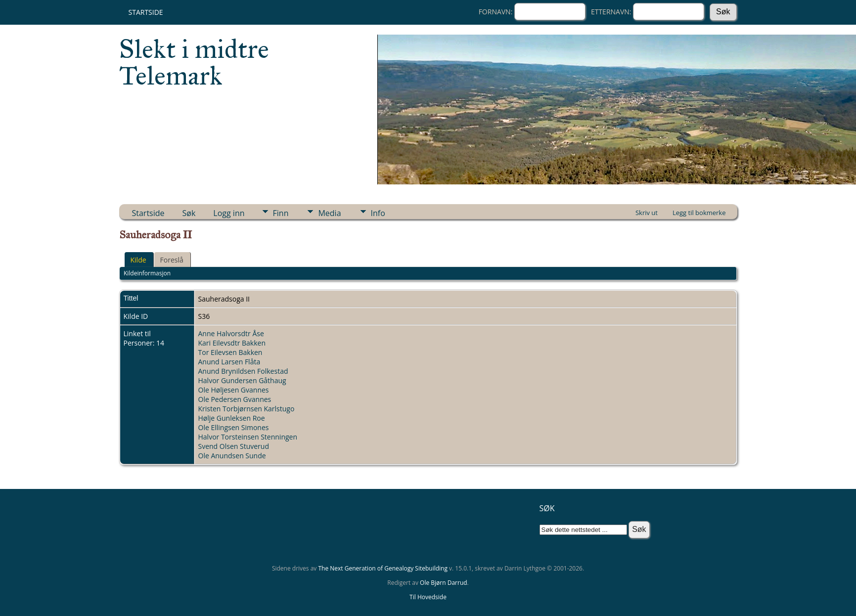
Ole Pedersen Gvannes (235, 399)
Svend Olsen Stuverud (234, 446)
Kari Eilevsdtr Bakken (232, 343)
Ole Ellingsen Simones (234, 427)
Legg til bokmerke (699, 213)
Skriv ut (647, 213)
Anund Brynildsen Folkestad (243, 371)
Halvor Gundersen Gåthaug (242, 380)
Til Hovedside (428, 597)
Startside (146, 12)
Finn (281, 213)
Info (378, 213)
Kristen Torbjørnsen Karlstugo (247, 409)
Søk (189, 213)
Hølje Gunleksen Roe (232, 418)
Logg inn (229, 213)
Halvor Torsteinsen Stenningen (248, 437)
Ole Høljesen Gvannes (234, 390)
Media (329, 213)
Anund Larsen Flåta (229, 362)
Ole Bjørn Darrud (443, 583)
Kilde (138, 260)
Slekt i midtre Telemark (194, 62)
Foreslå (172, 260)
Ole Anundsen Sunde (232, 456)
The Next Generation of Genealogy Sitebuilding (383, 568)
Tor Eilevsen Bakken (230, 352)
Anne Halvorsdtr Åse (231, 333)
